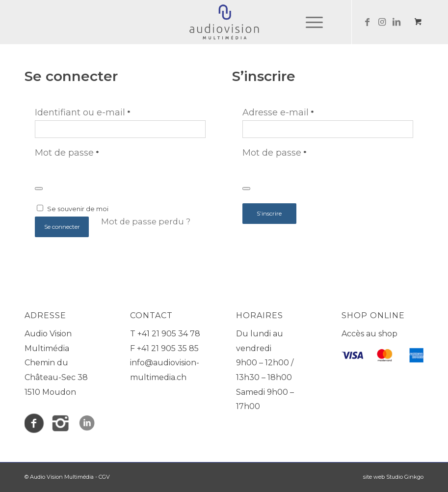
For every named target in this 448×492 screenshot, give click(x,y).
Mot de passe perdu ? (146, 221)
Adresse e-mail (278, 112)
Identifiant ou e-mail (82, 112)
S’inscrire (269, 213)
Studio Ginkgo (405, 477)
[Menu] (309, 22)
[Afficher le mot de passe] (39, 189)
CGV (104, 477)
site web (374, 477)
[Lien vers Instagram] (382, 22)
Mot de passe (67, 153)
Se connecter (62, 227)
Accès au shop (369, 334)
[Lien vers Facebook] (367, 22)
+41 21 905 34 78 (169, 334)
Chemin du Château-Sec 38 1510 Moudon (56, 377)
